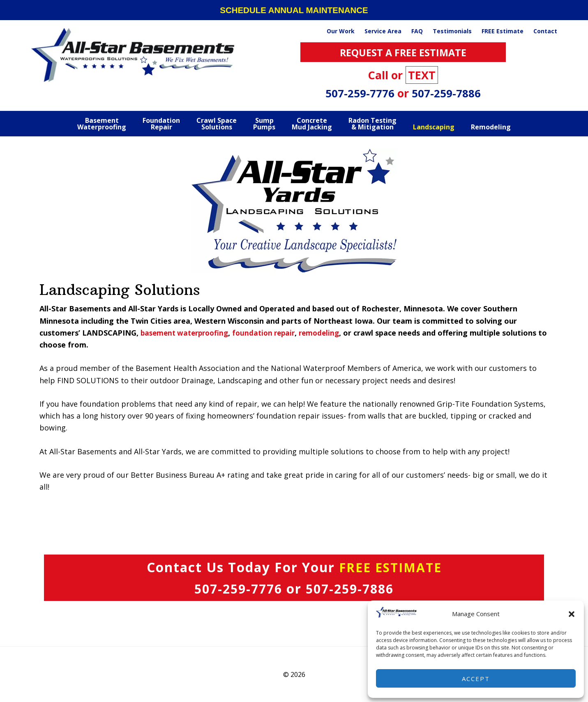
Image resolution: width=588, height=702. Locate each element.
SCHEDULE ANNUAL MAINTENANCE (294, 10)
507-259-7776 (361, 93)
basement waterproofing (187, 333)
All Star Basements (134, 55)
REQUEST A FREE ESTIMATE (403, 52)
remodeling (329, 333)
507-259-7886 (446, 93)
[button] (572, 614)
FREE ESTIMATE (390, 567)
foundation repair (271, 333)
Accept (476, 679)
